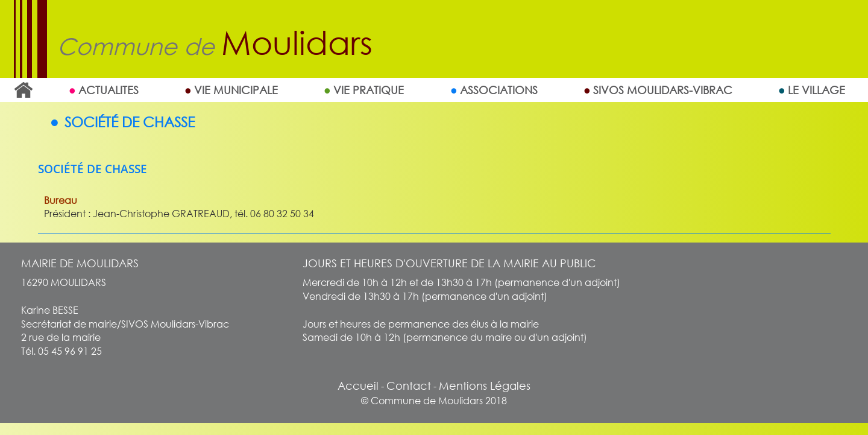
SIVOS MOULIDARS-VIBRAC (663, 90)
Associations (499, 90)
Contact (409, 386)
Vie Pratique (369, 90)
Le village (816, 90)
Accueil (23, 90)
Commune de (215, 46)
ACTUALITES (108, 90)
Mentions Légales (485, 386)
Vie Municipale (236, 90)
